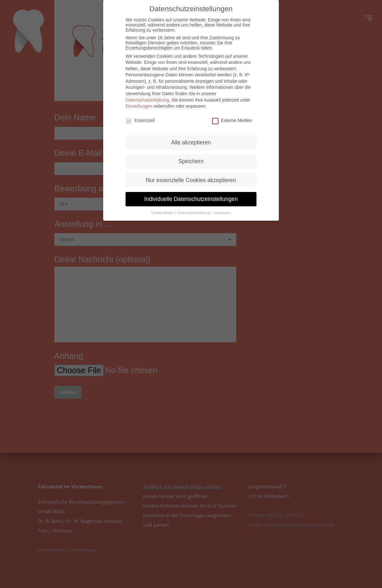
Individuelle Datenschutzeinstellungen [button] (191, 199)
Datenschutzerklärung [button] (194, 213)
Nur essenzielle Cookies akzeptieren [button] (191, 180)
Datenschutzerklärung (147, 100)
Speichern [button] (191, 161)
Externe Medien (232, 120)
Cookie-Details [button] (163, 213)
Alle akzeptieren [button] (191, 142)
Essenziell (140, 120)
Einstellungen (139, 106)
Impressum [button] (222, 213)
